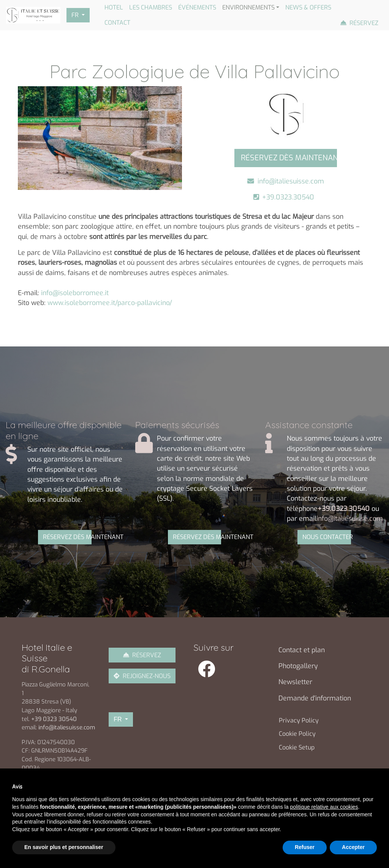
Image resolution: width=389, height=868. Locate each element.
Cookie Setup (297, 747)
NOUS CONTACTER (327, 537)
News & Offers (308, 7)
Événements (197, 7)
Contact (117, 23)
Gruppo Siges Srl (270, 840)
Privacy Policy (299, 720)
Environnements (248, 7)
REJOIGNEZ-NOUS (147, 676)
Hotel (114, 7)
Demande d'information (315, 698)
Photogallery (298, 666)
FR (76, 15)
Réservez (364, 23)
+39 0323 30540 (55, 719)
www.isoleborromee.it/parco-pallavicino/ (110, 303)
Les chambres (151, 7)
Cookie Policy (297, 734)
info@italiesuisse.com (291, 181)
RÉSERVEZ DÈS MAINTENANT (67, 537)
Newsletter (295, 682)
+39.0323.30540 (290, 197)
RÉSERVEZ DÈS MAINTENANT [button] (289, 158)
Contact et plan (302, 650)
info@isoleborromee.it (75, 293)
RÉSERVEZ (147, 655)
